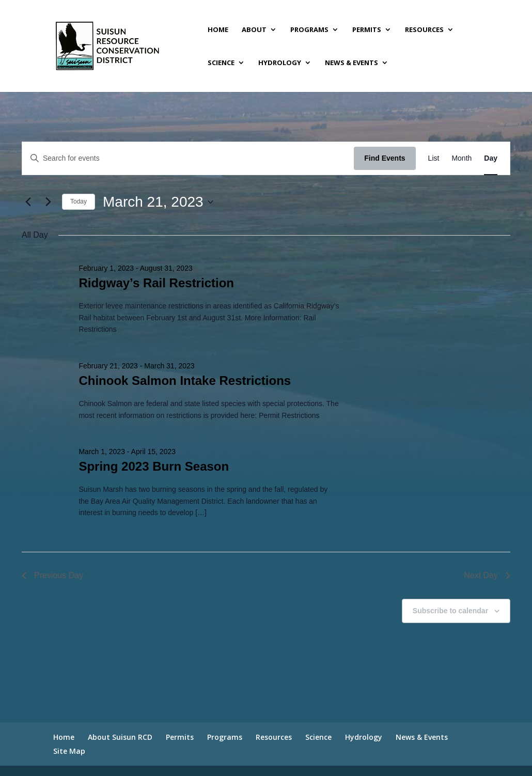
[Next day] (48, 202)
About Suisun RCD (120, 737)
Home (218, 30)
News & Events (351, 63)
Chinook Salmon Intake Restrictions (185, 381)
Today (79, 201)
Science (221, 63)
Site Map (69, 751)
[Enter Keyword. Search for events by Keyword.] (188, 158)
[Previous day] (28, 202)
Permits (367, 30)
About (254, 30)
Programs (309, 30)
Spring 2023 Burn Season (154, 466)
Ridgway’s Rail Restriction (156, 283)
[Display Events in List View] (434, 158)
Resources (424, 30)
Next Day (487, 575)
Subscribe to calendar (450, 611)
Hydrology (280, 63)
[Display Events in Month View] (461, 158)
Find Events (385, 158)
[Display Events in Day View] (491, 158)
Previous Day (52, 575)
